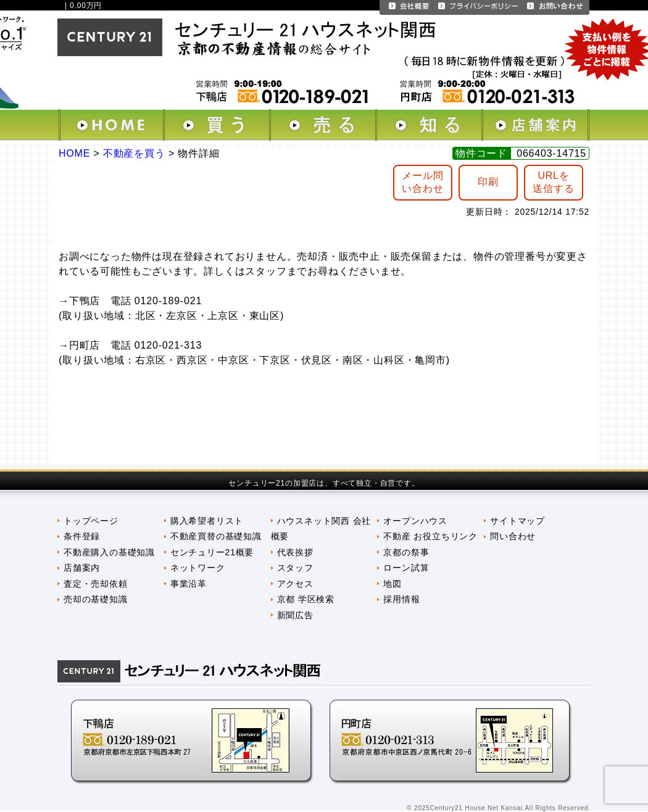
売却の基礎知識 (96, 599)
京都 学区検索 (306, 599)
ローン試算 (406, 568)
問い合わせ (513, 536)
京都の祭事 (406, 552)
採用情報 (401, 599)
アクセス (295, 584)
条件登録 (82, 536)
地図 (393, 584)
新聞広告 (295, 615)
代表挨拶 (295, 552)
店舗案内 (82, 568)
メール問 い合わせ (422, 182)
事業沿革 (189, 584)
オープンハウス (415, 521)
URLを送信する (553, 182)
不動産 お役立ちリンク (430, 536)
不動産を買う (134, 153)
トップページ (91, 521)
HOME (74, 153)
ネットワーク (198, 568)
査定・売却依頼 (96, 584)
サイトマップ (517, 521)
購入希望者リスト (207, 521)
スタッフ (295, 568)
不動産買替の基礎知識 (216, 536)
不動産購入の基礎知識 (109, 552)
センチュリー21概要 (212, 552)
